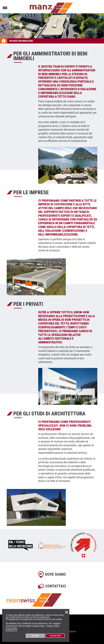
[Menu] (5, 8)
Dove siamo (55, 574)
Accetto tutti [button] (55, 636)
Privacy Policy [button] (53, 626)
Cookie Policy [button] (39, 626)
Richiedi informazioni (21, 41)
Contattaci (56, 586)
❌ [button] (67, 612)
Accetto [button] (35, 636)
